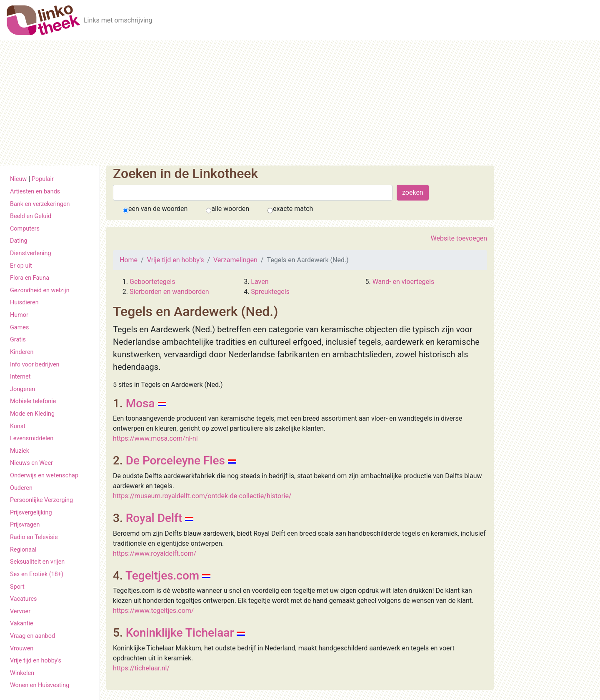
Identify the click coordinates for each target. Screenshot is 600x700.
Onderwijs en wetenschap (44, 475)
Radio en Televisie (34, 537)
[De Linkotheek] (44, 20)
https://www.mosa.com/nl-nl (155, 438)
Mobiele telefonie (33, 401)
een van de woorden (158, 209)
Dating (19, 241)
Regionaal (23, 550)
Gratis (18, 340)
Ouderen (21, 488)
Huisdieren (24, 302)
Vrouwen (22, 649)
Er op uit (21, 266)
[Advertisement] (300, 103)
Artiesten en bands (35, 192)
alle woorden (230, 209)
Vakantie (22, 623)
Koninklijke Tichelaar (180, 633)
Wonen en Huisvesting (40, 685)
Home (129, 260)
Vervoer (20, 611)
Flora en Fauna (30, 278)
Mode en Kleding (32, 414)
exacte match (293, 209)
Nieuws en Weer (31, 463)
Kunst (18, 426)
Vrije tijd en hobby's (36, 661)
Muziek (20, 451)
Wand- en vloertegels (404, 282)
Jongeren (22, 389)
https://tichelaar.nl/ (141, 668)
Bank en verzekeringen (40, 204)
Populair (43, 179)
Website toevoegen (459, 238)
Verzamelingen (235, 260)
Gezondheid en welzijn (40, 290)
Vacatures (23, 599)
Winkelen (22, 673)
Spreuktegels (270, 292)
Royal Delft (154, 518)
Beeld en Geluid (31, 216)
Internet (20, 377)
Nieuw (18, 179)
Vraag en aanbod (32, 636)
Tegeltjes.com (162, 576)
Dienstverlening (31, 253)
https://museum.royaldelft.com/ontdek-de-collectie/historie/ (202, 496)
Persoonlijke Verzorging (41, 500)
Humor (19, 315)
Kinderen (22, 352)
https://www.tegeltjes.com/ (153, 611)
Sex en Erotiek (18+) (37, 574)
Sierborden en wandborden (169, 292)
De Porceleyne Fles (175, 460)
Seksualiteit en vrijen (37, 562)
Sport (17, 587)
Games (19, 327)
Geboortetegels (152, 282)
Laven (260, 282)
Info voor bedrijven (35, 365)
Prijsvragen (25, 525)
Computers (25, 229)
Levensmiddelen (32, 438)
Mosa (140, 403)
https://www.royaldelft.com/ (155, 553)
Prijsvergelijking (31, 513)
